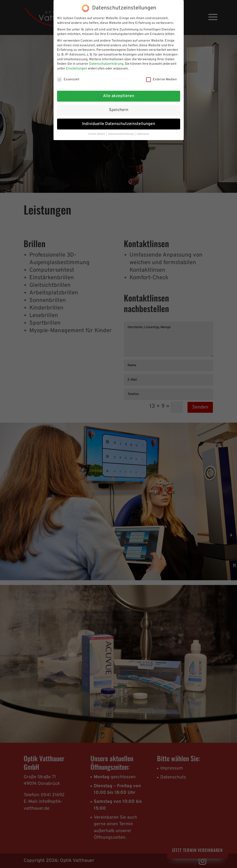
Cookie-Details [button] (97, 134)
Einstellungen (77, 69)
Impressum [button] (143, 134)
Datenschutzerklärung (106, 64)
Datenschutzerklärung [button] (121, 134)
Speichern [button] (119, 110)
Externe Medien (161, 79)
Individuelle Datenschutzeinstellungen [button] (118, 124)
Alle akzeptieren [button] (119, 96)
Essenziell (68, 79)
